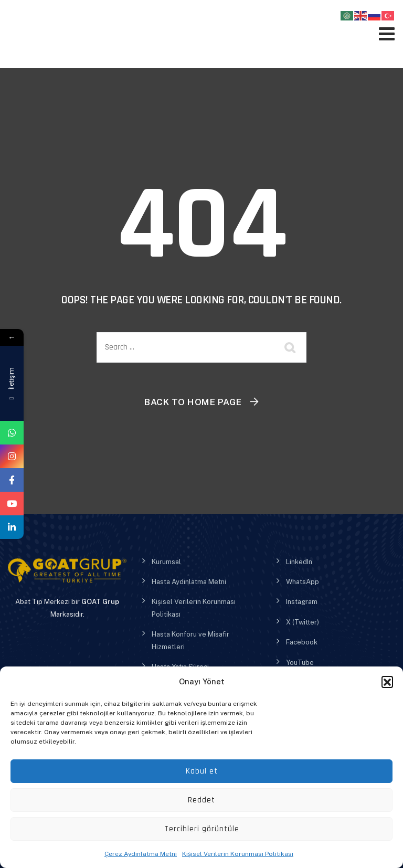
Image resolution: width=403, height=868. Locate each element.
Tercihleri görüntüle (202, 829)
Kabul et (202, 771)
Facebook (302, 642)
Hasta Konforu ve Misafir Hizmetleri (190, 640)
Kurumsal (166, 562)
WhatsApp (303, 582)
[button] (387, 682)
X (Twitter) (303, 622)
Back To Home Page (193, 402)
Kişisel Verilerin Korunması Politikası (238, 854)
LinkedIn (299, 562)
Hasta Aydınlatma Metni (189, 582)
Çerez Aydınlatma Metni (141, 854)
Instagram (302, 602)
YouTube (300, 663)
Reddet (201, 800)
